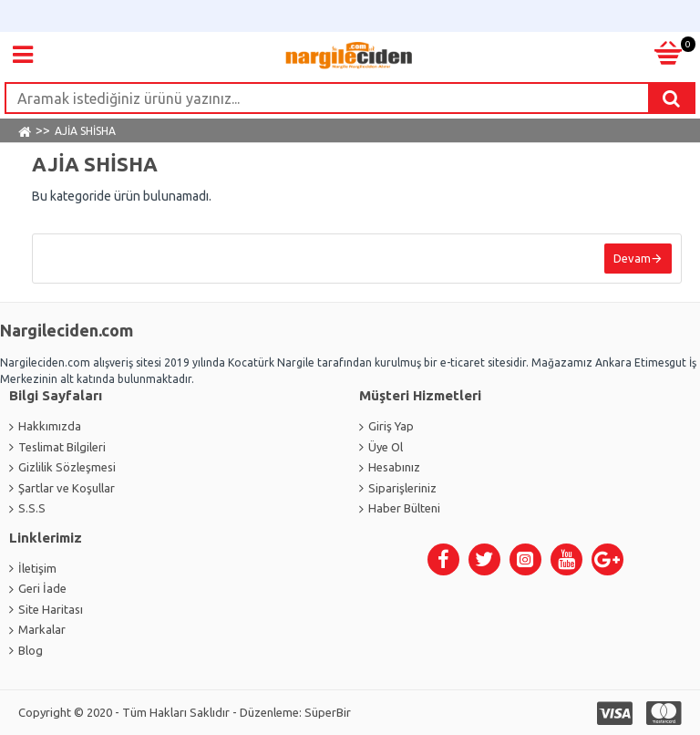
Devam (632, 258)
